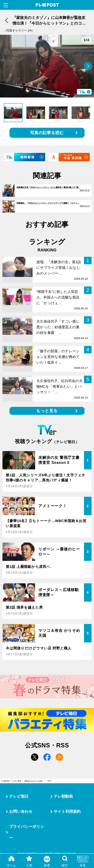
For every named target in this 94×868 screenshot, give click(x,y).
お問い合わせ (21, 811)
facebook (47, 757)
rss (59, 757)
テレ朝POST (47, 5)
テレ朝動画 (63, 796)
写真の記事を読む (47, 133)
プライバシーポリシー (27, 832)
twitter (35, 757)
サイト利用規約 (67, 811)
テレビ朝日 (19, 796)
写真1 (49, 781)
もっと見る (47, 411)
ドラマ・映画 (17, 781)
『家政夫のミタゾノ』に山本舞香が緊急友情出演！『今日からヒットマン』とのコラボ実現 (35, 781)
